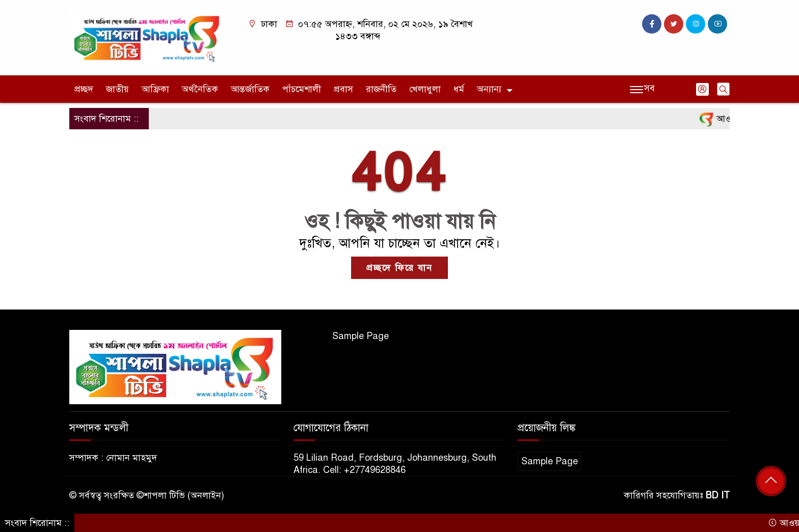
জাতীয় (117, 89)
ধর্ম (459, 89)
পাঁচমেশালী (302, 89)
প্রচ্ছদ (84, 89)
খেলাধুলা (425, 89)
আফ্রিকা (155, 89)
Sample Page (361, 336)
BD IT (718, 495)
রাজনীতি (381, 89)
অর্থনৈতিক (200, 89)
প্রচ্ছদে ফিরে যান (400, 268)
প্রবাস (343, 89)
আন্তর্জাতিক (250, 89)
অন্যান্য (489, 89)
